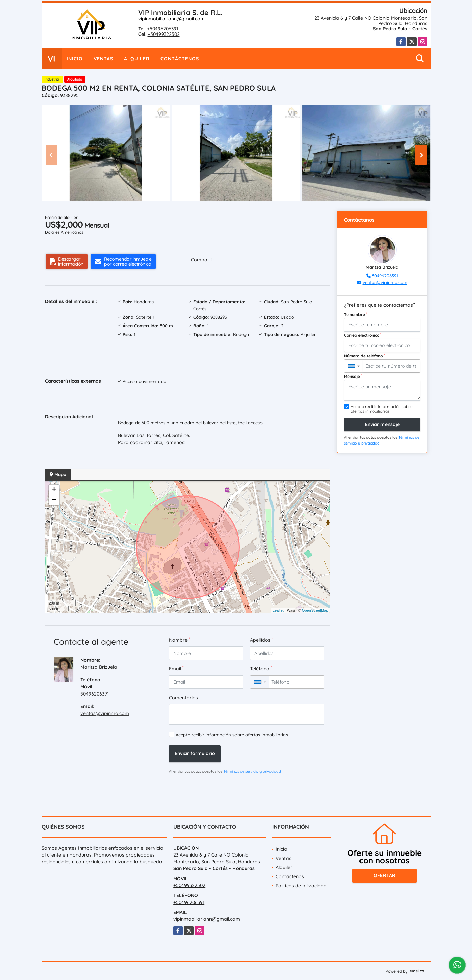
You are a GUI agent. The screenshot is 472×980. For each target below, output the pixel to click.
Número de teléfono (364, 356)
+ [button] (54, 490)
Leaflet (278, 610)
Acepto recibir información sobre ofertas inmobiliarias (232, 735)
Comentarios (183, 698)
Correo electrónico (363, 335)
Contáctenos (180, 59)
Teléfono (261, 669)
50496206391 (95, 694)
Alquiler (137, 59)
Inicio (75, 59)
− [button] (54, 500)
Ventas (103, 59)
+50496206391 (163, 29)
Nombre (179, 640)
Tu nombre (355, 314)
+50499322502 (164, 34)
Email (176, 669)
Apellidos (261, 640)
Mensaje (353, 376)
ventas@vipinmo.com (105, 713)
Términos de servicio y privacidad (252, 771)
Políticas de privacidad (301, 886)
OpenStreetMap (315, 610)
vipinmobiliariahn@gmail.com (171, 19)
